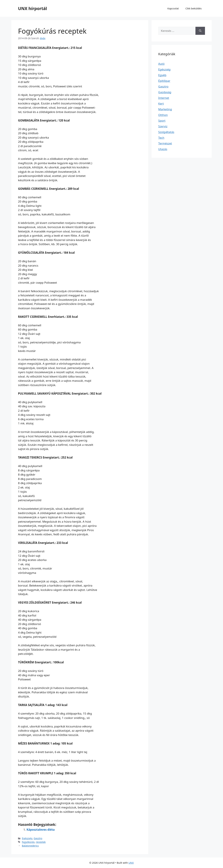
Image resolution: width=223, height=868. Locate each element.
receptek (41, 842)
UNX (131, 863)
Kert (161, 104)
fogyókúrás (28, 842)
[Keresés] (200, 31)
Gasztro (38, 838)
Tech (161, 138)
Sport (162, 121)
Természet (165, 143)
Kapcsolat (173, 8)
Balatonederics (30, 846)
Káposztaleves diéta (41, 830)
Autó (161, 64)
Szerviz (163, 126)
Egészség (27, 838)
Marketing (165, 109)
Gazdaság (165, 92)
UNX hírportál (32, 8)
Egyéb (162, 75)
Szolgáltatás (166, 132)
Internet (164, 98)
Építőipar (164, 81)
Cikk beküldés (194, 8)
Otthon (163, 115)
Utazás (163, 149)
